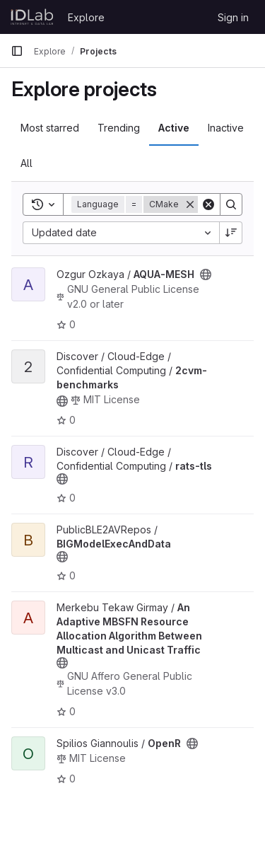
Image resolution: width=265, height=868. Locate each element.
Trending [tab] (119, 128)
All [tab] (26, 163)
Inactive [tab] (226, 128)
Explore (86, 17)
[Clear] (208, 204)
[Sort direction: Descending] (231, 233)
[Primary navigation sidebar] (17, 51)
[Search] (231, 204)
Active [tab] (174, 128)
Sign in (233, 17)
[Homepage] (32, 17)
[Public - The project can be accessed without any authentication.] (206, 274)
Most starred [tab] (50, 128)
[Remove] (190, 204)
